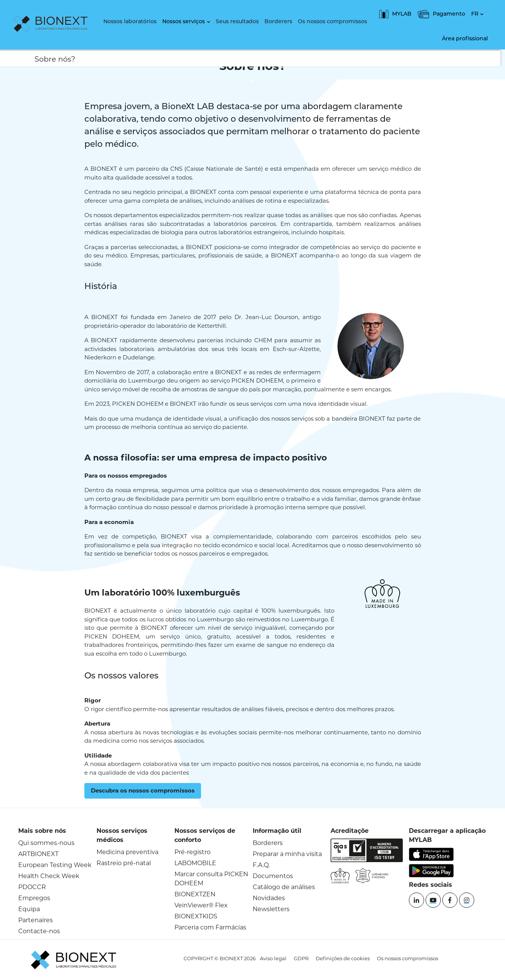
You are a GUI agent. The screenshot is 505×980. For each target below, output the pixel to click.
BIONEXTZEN (195, 894)
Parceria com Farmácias (210, 927)
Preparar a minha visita (287, 854)
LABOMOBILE (195, 863)
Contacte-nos (39, 931)
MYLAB (395, 14)
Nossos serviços (184, 22)
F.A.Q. (261, 865)
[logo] (52, 25)
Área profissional (465, 39)
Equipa (29, 909)
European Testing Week (55, 865)
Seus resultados (237, 22)
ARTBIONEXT (38, 854)
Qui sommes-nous (46, 843)
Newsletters (271, 909)
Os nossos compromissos (332, 22)
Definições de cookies (343, 958)
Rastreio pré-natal (124, 863)
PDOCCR (32, 887)
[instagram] (467, 900)
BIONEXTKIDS (196, 916)
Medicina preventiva (127, 852)
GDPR (301, 958)
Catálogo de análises (284, 887)
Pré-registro (192, 852)
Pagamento (441, 14)
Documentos (273, 876)
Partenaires (36, 920)
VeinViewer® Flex (201, 905)
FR (475, 14)
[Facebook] (450, 900)
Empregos (34, 898)
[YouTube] (433, 900)
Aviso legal (273, 958)
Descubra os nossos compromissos (143, 790)
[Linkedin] (416, 900)
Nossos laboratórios (130, 22)
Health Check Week (49, 876)
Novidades (269, 898)
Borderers (278, 22)
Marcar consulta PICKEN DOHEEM (211, 879)
